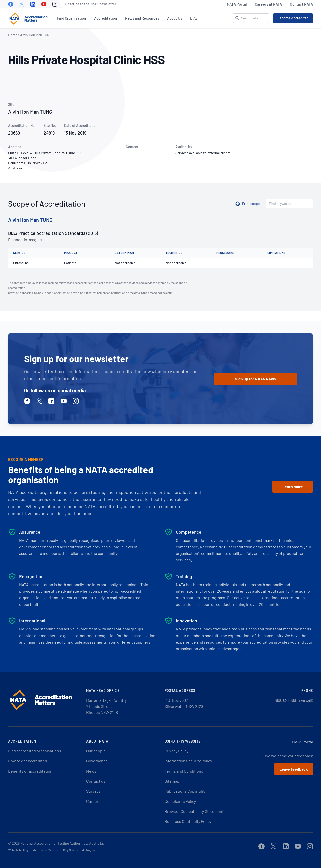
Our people (96, 751)
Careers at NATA (268, 4)
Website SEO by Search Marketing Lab (72, 850)
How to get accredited (28, 761)
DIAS (194, 18)
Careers (93, 801)
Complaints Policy (180, 801)
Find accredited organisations (35, 751)
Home (13, 35)
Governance (97, 761)
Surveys (93, 791)
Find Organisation (71, 18)
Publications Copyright (185, 791)
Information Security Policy (188, 761)
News (91, 771)
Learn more (293, 487)
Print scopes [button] (252, 203)
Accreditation (106, 18)
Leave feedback (294, 769)
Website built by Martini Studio (28, 850)
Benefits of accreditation (30, 771)
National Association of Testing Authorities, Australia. (62, 843)
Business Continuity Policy (188, 821)
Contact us (96, 781)
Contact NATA (301, 4)
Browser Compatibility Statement (194, 811)
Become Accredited (293, 18)
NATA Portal (237, 4)
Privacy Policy (177, 751)
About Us (175, 18)
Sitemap (172, 781)
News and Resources (142, 18)
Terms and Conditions (184, 771)
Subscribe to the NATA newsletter (90, 4)
